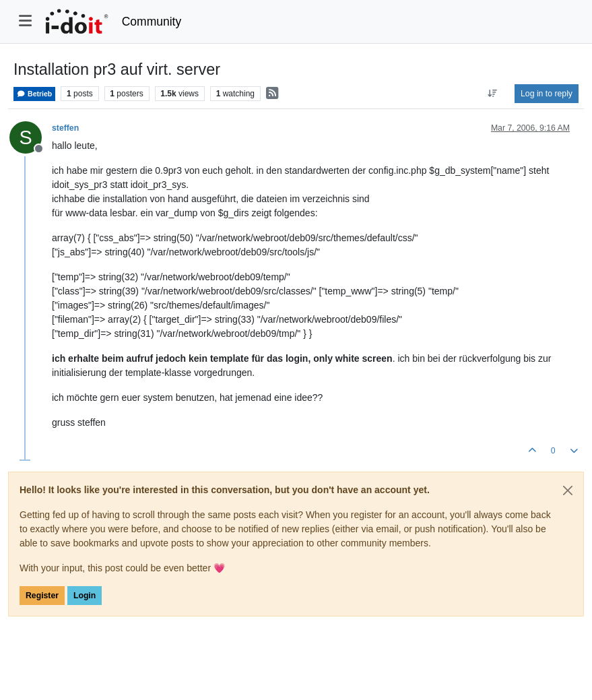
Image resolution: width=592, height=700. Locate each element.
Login (85, 596)
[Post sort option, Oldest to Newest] (493, 94)
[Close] (568, 490)
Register (42, 596)
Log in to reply (547, 94)
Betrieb (34, 94)
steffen (65, 128)
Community (152, 22)
